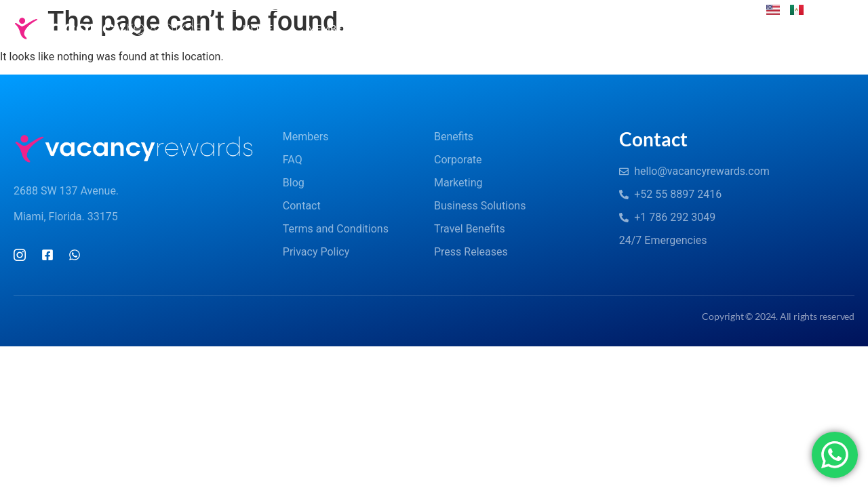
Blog (490, 28)
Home (258, 28)
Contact (669, 28)
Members (338, 28)
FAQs (424, 28)
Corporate (574, 28)
